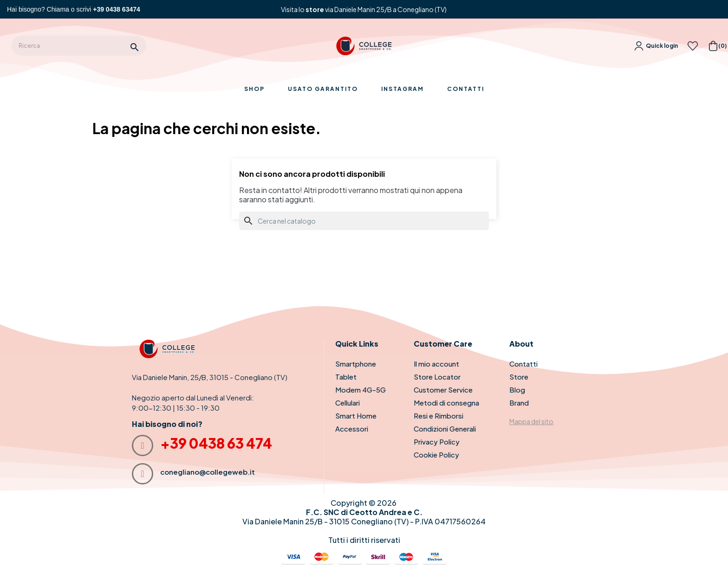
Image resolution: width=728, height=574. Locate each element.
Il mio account (436, 364)
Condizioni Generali (445, 429)
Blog (517, 390)
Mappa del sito (531, 421)
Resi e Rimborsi (439, 416)
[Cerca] (364, 221)
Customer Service (443, 390)
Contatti (523, 364)
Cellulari (348, 403)
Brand (519, 403)
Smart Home (356, 416)
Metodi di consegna (446, 403)
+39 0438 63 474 (216, 443)
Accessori (352, 429)
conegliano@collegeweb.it (208, 472)
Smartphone (356, 364)
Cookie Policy (436, 455)
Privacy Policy (437, 442)
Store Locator (437, 377)
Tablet (346, 377)
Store (519, 377)
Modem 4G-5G (361, 390)
